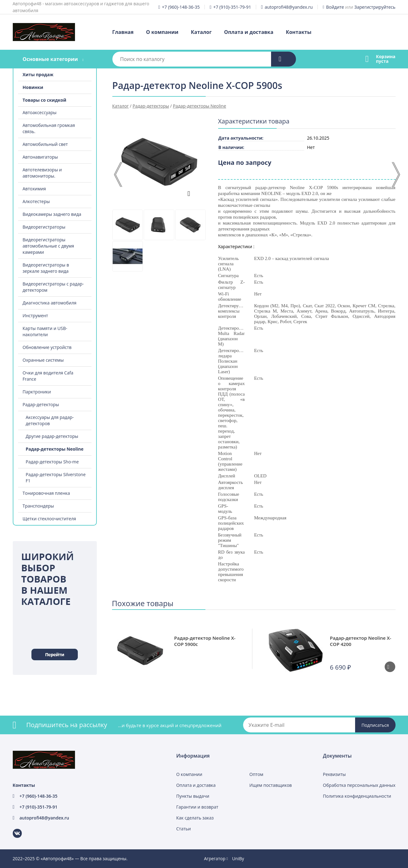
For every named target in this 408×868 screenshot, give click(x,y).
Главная (123, 32)
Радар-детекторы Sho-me (52, 462)
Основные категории (50, 59)
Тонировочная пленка (46, 493)
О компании (162, 32)
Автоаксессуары (40, 112)
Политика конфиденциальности (357, 796)
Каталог (201, 32)
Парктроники (37, 392)
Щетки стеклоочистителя (49, 519)
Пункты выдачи (193, 796)
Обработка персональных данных (359, 785)
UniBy (238, 859)
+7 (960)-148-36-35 (181, 7)
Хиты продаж (38, 74)
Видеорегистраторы (44, 227)
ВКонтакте (14, 829)
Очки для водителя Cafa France (48, 376)
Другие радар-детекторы (52, 436)
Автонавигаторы (40, 157)
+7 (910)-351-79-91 (232, 7)
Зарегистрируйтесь (375, 7)
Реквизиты (334, 774)
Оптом (256, 774)
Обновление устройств (47, 347)
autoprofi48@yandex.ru (289, 7)
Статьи (183, 829)
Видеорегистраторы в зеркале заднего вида (46, 268)
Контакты (298, 32)
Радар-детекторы (41, 404)
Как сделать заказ (195, 818)
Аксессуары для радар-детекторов (50, 420)
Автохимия (34, 189)
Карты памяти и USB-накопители (45, 331)
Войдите (335, 7)
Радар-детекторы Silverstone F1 (56, 478)
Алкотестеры (36, 201)
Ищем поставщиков (270, 785)
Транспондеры (38, 506)
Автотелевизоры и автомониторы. (42, 173)
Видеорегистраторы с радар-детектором (53, 287)
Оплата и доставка (249, 32)
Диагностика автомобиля (50, 303)
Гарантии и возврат (197, 807)
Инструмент (35, 316)
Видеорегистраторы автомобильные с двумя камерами (49, 246)
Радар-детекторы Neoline (55, 449)
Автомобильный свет (45, 144)
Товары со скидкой (45, 100)
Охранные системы (43, 360)
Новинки (33, 87)
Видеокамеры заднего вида (52, 214)
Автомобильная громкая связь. (49, 128)
